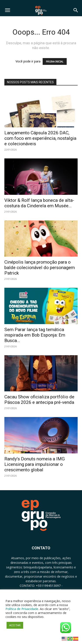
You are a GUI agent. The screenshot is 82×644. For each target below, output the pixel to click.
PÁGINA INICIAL (55, 61)
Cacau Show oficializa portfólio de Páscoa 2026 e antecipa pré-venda (39, 400)
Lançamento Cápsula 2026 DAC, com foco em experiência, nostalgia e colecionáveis (40, 138)
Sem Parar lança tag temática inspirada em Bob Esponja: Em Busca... (35, 335)
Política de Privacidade (22, 609)
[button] (7, 10)
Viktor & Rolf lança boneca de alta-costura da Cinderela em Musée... (39, 203)
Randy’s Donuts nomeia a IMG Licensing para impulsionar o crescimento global (35, 464)
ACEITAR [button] (15, 625)
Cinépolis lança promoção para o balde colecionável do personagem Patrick (40, 268)
